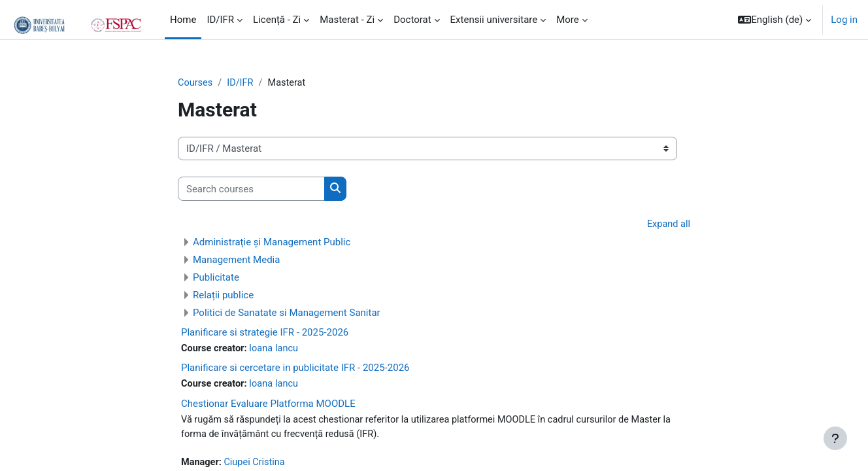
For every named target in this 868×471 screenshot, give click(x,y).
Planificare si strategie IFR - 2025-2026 (265, 333)
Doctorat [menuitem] (412, 20)
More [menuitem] (568, 20)
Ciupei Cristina (257, 465)
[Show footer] (835, 438)
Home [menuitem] (183, 20)
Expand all (668, 225)
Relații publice (223, 296)
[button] (775, 20)
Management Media (236, 260)
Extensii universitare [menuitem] (494, 20)
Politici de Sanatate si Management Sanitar (287, 313)
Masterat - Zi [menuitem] (347, 20)
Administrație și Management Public (272, 243)
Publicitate (216, 278)
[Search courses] (251, 189)
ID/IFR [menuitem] (220, 20)
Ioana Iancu (277, 349)
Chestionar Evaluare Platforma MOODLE (268, 406)
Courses (196, 83)
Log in (844, 20)
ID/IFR (242, 83)
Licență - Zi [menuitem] (277, 20)
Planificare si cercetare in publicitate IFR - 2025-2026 (295, 370)
